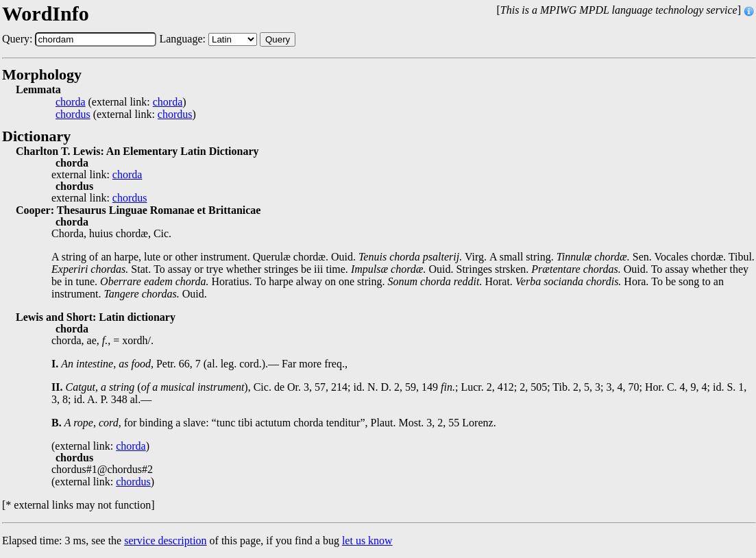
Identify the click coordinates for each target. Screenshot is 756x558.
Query (278, 39)
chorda (71, 102)
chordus (73, 114)
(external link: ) (121, 102)
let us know (367, 541)
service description (165, 541)
